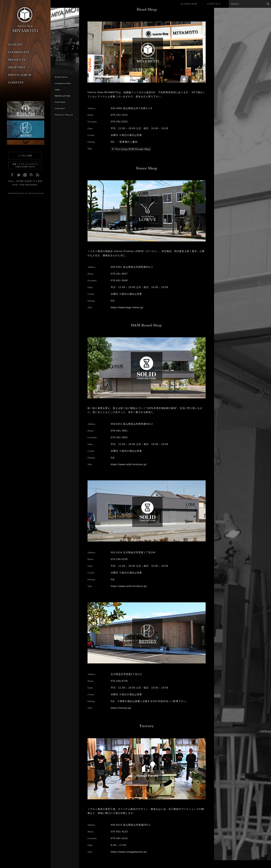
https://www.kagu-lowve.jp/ (127, 307)
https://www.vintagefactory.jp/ (129, 852)
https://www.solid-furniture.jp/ (129, 464)
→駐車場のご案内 (127, 142)
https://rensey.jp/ (121, 708)
